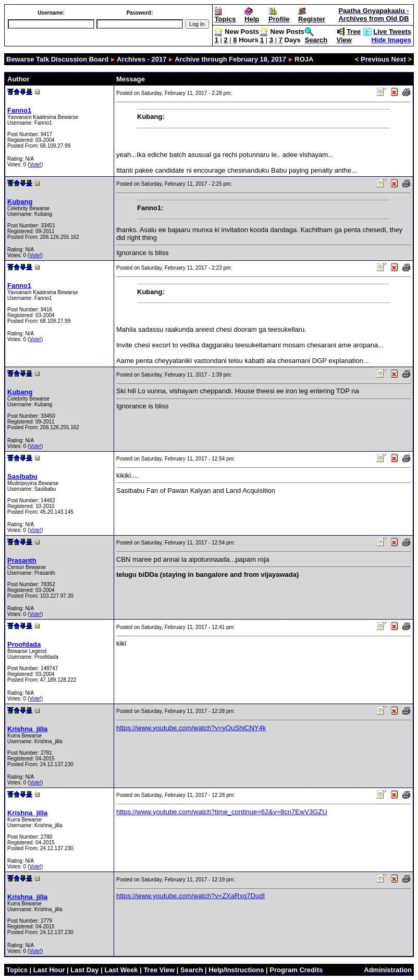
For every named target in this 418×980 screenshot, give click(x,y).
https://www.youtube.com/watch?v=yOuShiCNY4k (191, 728)
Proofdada (24, 644)
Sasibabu (22, 476)
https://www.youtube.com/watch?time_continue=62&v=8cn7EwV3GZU (222, 812)
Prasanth (22, 560)
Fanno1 (19, 110)
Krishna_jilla (27, 729)
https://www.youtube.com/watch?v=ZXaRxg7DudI (190, 896)
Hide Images (391, 40)
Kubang (20, 202)
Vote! (35, 165)
